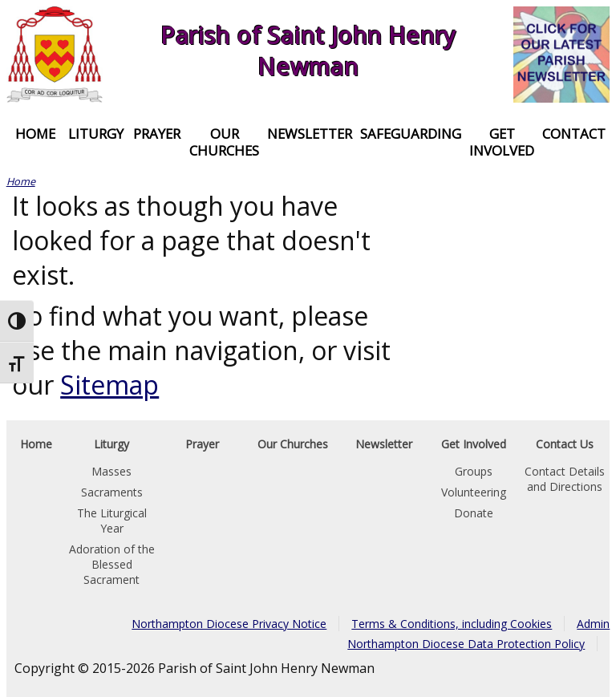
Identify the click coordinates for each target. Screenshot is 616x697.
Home (35, 134)
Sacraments (112, 492)
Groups (474, 471)
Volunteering (474, 492)
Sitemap (109, 385)
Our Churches (224, 142)
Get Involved (502, 142)
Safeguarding (411, 134)
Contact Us (565, 444)
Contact (574, 134)
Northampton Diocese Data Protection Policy (466, 644)
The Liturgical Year (112, 521)
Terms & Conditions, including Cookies (452, 624)
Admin (593, 624)
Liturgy (96, 134)
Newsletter (310, 134)
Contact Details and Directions (565, 479)
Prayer (157, 134)
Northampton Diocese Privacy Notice (229, 624)
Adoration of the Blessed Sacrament (112, 564)
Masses (111, 471)
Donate (474, 513)
